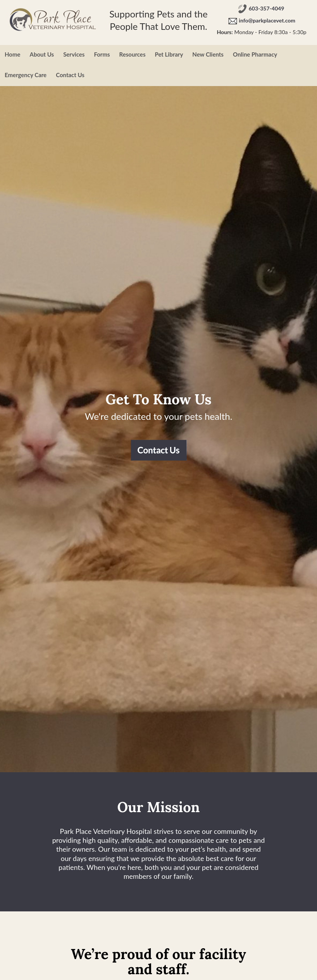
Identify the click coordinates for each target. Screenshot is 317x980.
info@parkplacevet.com (267, 21)
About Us (42, 54)
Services (74, 54)
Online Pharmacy (255, 54)
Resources (133, 54)
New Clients (208, 54)
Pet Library (169, 54)
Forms (102, 54)
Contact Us (70, 75)
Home (13, 54)
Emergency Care (26, 75)
